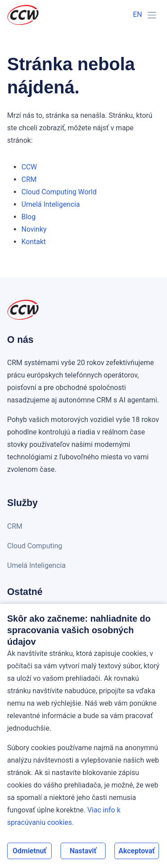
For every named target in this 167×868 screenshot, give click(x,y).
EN (138, 14)
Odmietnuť (29, 851)
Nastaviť (83, 851)
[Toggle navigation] (152, 15)
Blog (29, 217)
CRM (29, 179)
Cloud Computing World (59, 192)
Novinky (34, 229)
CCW (29, 167)
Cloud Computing (35, 546)
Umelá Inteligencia (51, 204)
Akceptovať (137, 851)
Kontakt (34, 242)
